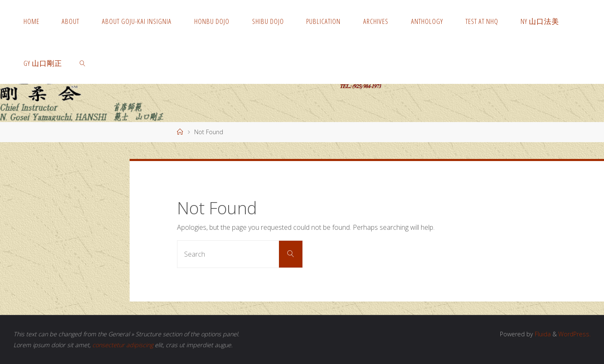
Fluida (542, 334)
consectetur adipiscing (123, 345)
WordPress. (574, 334)
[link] (83, 63)
